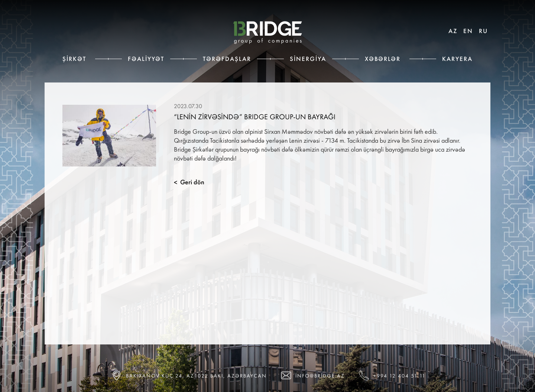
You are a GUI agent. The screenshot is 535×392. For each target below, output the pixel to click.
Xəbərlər (383, 59)
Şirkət (74, 59)
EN (468, 31)
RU (483, 31)
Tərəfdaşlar (227, 59)
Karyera (457, 59)
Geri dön (189, 182)
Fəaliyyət (146, 59)
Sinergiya (308, 59)
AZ (453, 31)
